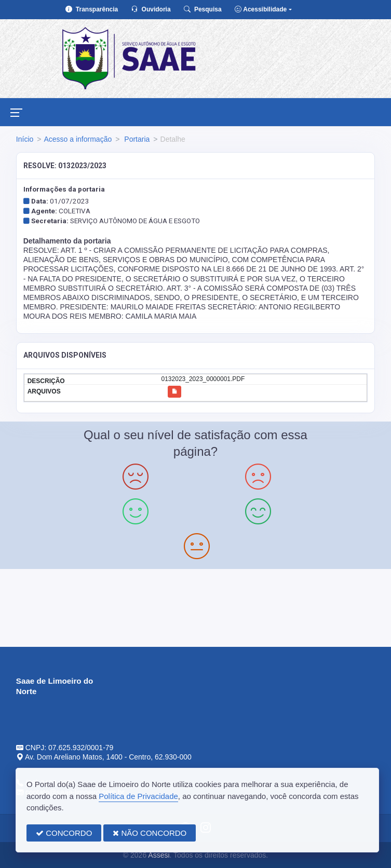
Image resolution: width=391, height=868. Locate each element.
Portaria (136, 139)
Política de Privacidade (138, 796)
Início (25, 139)
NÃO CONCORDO (150, 833)
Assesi (159, 855)
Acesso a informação (78, 139)
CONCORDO (64, 833)
